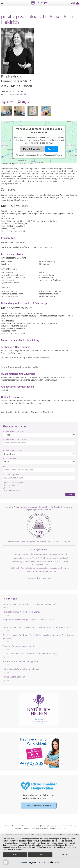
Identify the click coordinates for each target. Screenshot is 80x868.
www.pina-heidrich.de (19, 94)
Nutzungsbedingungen (50, 826)
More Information (32, 149)
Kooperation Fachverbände (34, 828)
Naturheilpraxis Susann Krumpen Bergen (21, 669)
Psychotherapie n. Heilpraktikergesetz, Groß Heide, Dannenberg (31, 604)
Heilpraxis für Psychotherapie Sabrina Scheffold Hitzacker (28, 620)
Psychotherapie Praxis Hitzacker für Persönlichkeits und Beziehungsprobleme (37, 627)
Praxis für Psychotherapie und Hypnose (20, 661)
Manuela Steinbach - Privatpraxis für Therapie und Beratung (30, 654)
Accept (51, 149)
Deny (15, 855)
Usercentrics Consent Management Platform (44, 155)
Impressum (18, 828)
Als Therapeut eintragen (11, 826)
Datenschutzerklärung (68, 826)
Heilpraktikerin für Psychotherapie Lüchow (22, 612)
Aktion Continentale (53, 828)
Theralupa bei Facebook (31, 826)
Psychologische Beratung (14, 677)
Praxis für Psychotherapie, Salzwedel (19, 646)
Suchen (70, 494)
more (65, 855)
